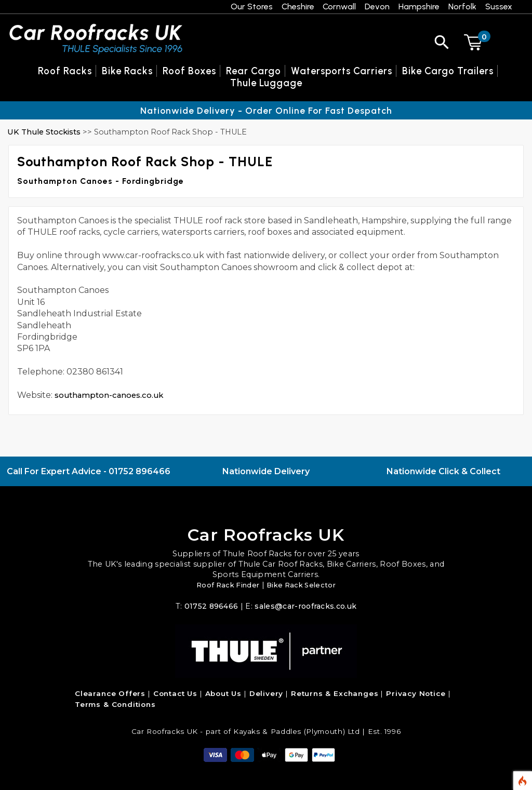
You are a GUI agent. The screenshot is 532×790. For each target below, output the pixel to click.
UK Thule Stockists (44, 132)
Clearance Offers (110, 693)
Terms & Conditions (115, 704)
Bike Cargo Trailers (448, 71)
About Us (224, 693)
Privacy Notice (416, 693)
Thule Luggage (266, 83)
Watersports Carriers (342, 71)
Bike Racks (127, 71)
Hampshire (419, 6)
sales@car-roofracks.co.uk (306, 606)
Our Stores (252, 6)
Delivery (267, 693)
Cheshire (298, 6)
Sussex (499, 6)
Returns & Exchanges (335, 693)
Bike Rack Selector (304, 585)
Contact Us (175, 693)
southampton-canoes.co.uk (113, 395)
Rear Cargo (254, 71)
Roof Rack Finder (225, 585)
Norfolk (462, 6)
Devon (377, 6)
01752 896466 (139, 471)
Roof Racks (65, 71)
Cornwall (339, 6)
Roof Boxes (189, 71)
